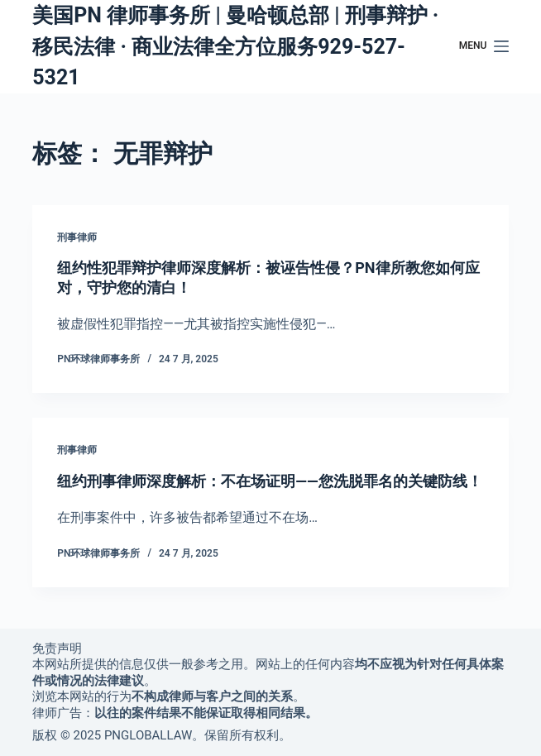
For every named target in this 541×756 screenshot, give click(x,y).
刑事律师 (77, 237)
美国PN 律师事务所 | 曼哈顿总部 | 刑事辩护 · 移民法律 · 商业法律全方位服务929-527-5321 (235, 46)
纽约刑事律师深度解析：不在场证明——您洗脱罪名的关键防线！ (269, 481)
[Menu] (484, 46)
